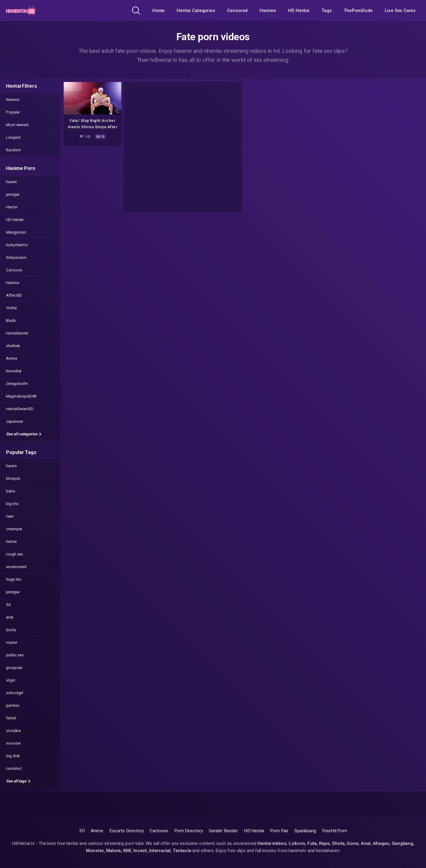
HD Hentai (299, 11)
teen (10, 516)
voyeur (12, 642)
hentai (11, 541)
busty (11, 630)
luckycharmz (17, 245)
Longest (13, 137)
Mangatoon (16, 232)
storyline (13, 731)
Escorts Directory (127, 831)
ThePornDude (358, 11)
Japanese (14, 421)
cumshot (14, 768)
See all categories (24, 434)
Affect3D (14, 295)
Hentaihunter (17, 333)
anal (10, 617)
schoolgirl (15, 693)
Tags (327, 11)
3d (8, 605)
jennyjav (13, 194)
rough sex (15, 554)
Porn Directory (189, 831)
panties (12, 705)
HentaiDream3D (20, 409)
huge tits (14, 579)
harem (11, 182)
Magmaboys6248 (21, 396)
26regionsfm (17, 384)
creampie (14, 529)
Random (13, 150)
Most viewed (17, 125)
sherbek (13, 346)
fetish (11, 718)
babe (11, 491)
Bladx (11, 321)
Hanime (268, 11)
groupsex (14, 668)
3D (82, 831)
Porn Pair (279, 831)
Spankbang (305, 831)
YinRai (11, 308)
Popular (13, 112)
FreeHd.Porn (335, 831)
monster (13, 743)
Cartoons (14, 270)
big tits (12, 504)
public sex (15, 655)
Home (159, 11)
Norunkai (14, 371)
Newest (13, 100)
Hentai (12, 207)
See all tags (18, 781)
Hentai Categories (196, 11)
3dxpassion (16, 257)
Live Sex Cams (400, 11)
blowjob (13, 478)
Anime (12, 358)
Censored (237, 11)
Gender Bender (223, 831)
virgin (11, 680)
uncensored (16, 567)
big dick (13, 756)
